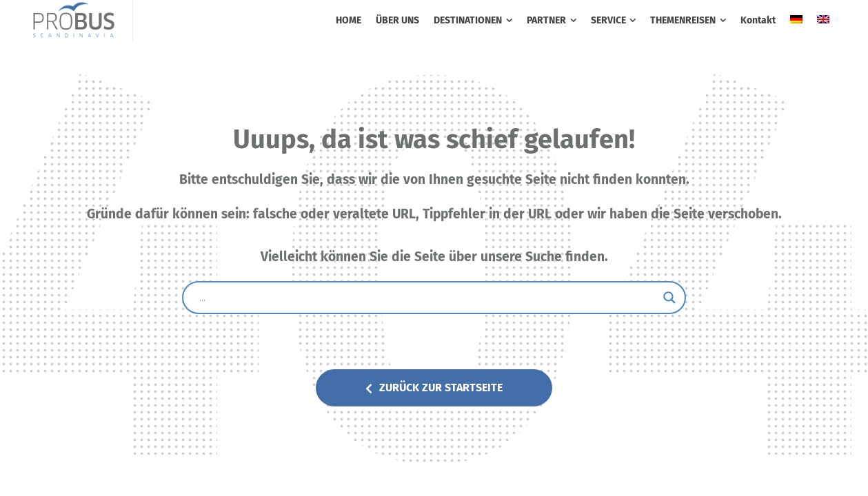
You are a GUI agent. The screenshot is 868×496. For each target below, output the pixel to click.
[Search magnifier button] (669, 298)
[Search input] (428, 298)
